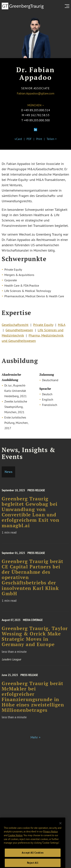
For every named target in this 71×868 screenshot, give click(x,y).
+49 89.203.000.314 (37, 110)
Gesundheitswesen (19, 332)
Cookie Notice (15, 841)
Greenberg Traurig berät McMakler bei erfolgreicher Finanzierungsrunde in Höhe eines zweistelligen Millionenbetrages (33, 701)
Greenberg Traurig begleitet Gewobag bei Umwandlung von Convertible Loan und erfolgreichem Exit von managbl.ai (30, 516)
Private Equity (43, 326)
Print (39, 139)
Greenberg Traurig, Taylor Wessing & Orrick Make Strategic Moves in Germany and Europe (35, 640)
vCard (18, 139)
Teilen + (52, 139)
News (8, 472)
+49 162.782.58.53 (37, 115)
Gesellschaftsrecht (15, 326)
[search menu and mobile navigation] (68, 6)
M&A (62, 326)
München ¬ (36, 105)
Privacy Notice (50, 837)
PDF (29, 139)
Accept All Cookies (33, 858)
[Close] (60, 829)
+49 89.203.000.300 (37, 120)
